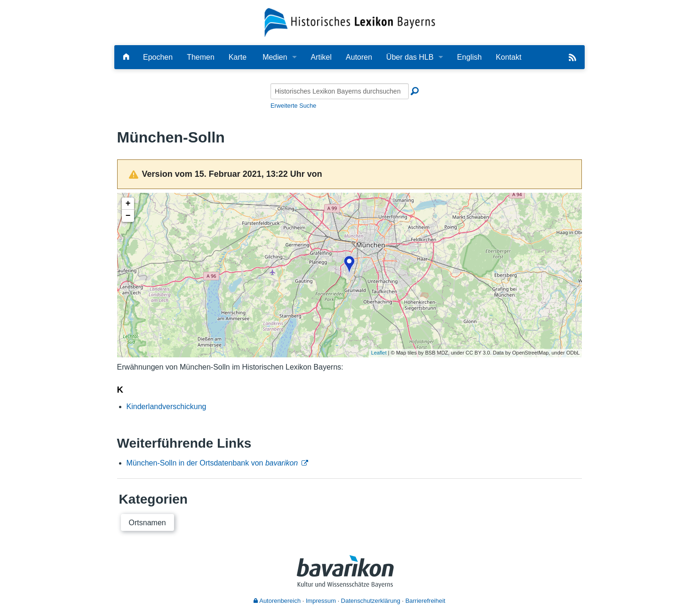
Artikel (321, 57)
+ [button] (128, 204)
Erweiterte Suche (293, 106)
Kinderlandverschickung (167, 407)
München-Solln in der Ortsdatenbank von (212, 463)
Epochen (158, 57)
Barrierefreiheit (425, 601)
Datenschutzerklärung (371, 601)
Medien (275, 57)
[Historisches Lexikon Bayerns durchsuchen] (340, 91)
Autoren (359, 57)
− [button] (128, 216)
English (469, 57)
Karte (238, 57)
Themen (201, 57)
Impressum (321, 601)
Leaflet (379, 353)
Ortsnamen (147, 523)
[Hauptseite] (126, 57)
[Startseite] (350, 22)
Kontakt (508, 57)
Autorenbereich (277, 601)
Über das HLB (410, 57)
